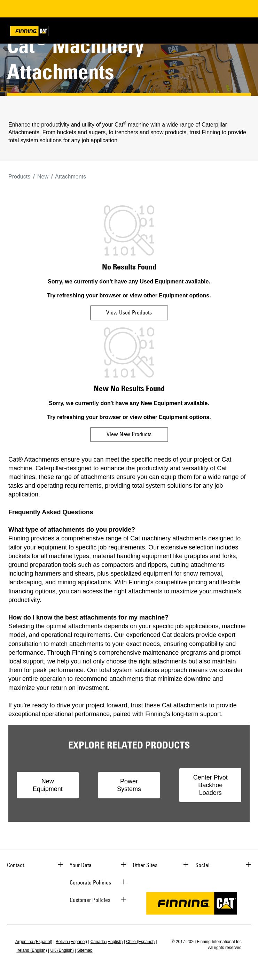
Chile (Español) (140, 942)
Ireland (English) (32, 950)
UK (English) (62, 950)
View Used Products (129, 312)
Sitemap (85, 950)
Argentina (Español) (34, 942)
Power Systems (129, 785)
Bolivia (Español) (71, 942)
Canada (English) (107, 942)
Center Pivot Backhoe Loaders (210, 785)
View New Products (129, 434)
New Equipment (48, 785)
